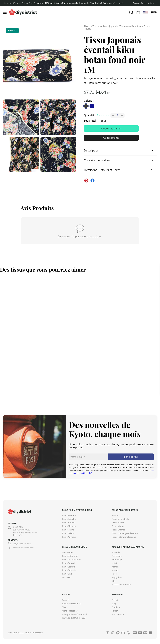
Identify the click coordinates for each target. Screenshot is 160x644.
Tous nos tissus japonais (105, 26)
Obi (113, 581)
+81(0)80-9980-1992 (19, 544)
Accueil (115, 600)
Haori (114, 574)
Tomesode (117, 556)
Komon (115, 567)
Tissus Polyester (69, 570)
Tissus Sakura (68, 533)
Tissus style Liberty (120, 519)
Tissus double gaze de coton (125, 533)
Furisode (116, 552)
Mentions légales (70, 611)
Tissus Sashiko (69, 567)
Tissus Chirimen (69, 526)
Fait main (66, 577)
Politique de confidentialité (74, 614)
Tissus (87, 26)
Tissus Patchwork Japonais (124, 537)
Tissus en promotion (71, 560)
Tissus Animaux (69, 537)
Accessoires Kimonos (121, 585)
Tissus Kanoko (69, 523)
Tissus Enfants (118, 530)
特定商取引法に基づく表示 (74, 618)
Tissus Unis (67, 574)
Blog (114, 604)
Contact (66, 600)
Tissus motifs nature (131, 26)
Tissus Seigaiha (69, 519)
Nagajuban (117, 577)
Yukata (115, 563)
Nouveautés (68, 552)
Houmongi (117, 560)
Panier (115, 611)
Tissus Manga (118, 526)
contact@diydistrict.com (21, 548)
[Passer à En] (145, 12)
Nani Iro (115, 515)
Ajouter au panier (111, 129)
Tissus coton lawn (70, 556)
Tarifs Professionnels (71, 604)
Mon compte (118, 614)
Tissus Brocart (68, 563)
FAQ (64, 607)
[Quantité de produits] (117, 115)
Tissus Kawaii (118, 523)
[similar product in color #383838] (86, 106)
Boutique (116, 607)
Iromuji (115, 570)
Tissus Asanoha (69, 515)
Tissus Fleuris (68, 530)
